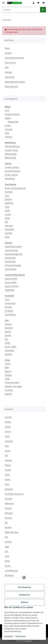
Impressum (9, 636)
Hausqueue (10, 178)
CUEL (7, 196)
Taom (7, 475)
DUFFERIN (9, 203)
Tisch (7, 299)
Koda (7, 556)
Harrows (8, 460)
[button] (34, 3)
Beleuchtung (10, 158)
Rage (7, 547)
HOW (7, 207)
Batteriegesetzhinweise (15, 82)
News (7, 48)
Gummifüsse (10, 314)
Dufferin (8, 542)
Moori (7, 561)
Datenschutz (21, 636)
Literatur (9, 137)
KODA (7, 211)
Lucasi (8, 451)
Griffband (9, 311)
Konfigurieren (25, 595)
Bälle (7, 367)
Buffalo (8, 422)
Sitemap (8, 72)
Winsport (9, 513)
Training (8, 129)
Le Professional (11, 570)
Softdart (8, 324)
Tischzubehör (11, 269)
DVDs (7, 133)
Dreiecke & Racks (12, 114)
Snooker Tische (11, 150)
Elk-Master (9, 575)
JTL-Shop (28, 641)
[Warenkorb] (43, 3)
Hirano (8, 566)
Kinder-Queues (11, 175)
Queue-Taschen (12, 286)
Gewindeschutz (11, 250)
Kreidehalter (10, 261)
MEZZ (7, 218)
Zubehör (9, 354)
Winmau (8, 518)
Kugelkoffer (10, 290)
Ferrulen (9, 307)
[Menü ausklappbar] (3, 2)
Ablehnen (25, 602)
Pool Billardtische (12, 146)
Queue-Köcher (11, 279)
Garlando (9, 441)
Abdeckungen (11, 154)
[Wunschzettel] (38, 3)
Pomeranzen (10, 303)
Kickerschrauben (12, 383)
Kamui (8, 479)
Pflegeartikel (13, 122)
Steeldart (9, 328)
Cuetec (8, 427)
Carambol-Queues (13, 171)
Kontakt (8, 53)
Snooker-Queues (12, 167)
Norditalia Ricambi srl (14, 494)
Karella (8, 470)
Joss (7, 551)
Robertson (9, 503)
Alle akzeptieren (25, 587)
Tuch (7, 110)
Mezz (7, 484)
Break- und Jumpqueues (15, 188)
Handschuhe (10, 258)
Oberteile (9, 226)
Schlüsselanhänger (13, 265)
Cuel (7, 446)
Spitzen (8, 335)
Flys (6, 339)
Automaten (10, 350)
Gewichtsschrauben (13, 246)
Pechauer (9, 489)
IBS (6, 523)
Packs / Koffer (11, 347)
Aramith (8, 417)
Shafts (8, 343)
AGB (7, 67)
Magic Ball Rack (12, 532)
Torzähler (9, 390)
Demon (8, 431)
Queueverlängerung (14, 254)
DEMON (8, 199)
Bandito (8, 527)
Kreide (8, 125)
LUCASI (8, 214)
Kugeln (8, 118)
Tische (8, 364)
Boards (8, 332)
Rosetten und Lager (13, 386)
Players (8, 465)
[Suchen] (21, 10)
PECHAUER (9, 229)
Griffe (7, 379)
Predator (9, 499)
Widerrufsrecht (11, 86)
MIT (6, 222)
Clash (7, 436)
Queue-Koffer (11, 282)
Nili (6, 537)
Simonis (8, 508)
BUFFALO (9, 192)
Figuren (8, 371)
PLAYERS (9, 233)
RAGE (7, 237)
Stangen (8, 375)
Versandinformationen (15, 58)
